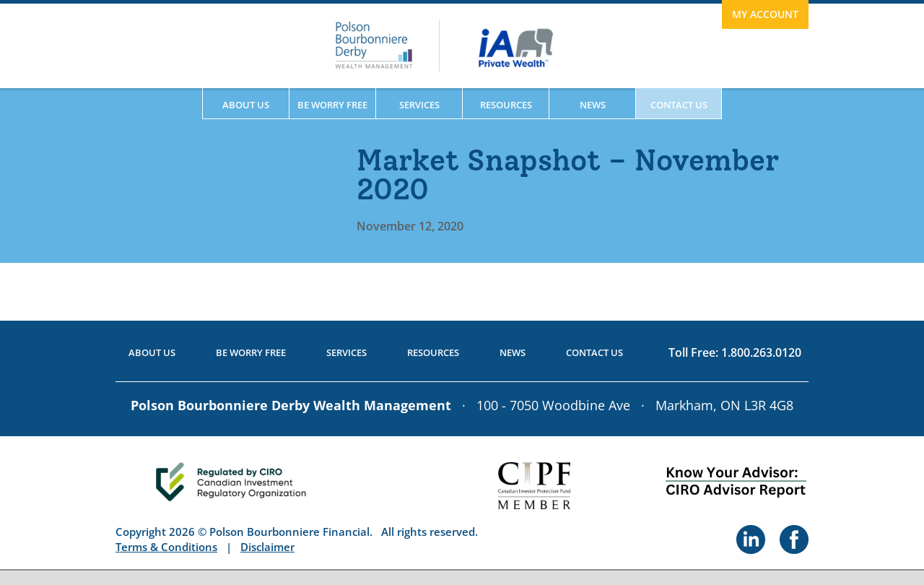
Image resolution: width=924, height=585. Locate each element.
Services (419, 105)
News (593, 105)
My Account (765, 14)
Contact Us (679, 105)
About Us (246, 105)
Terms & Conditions (166, 547)
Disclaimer (267, 547)
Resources (506, 105)
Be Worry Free (332, 105)
